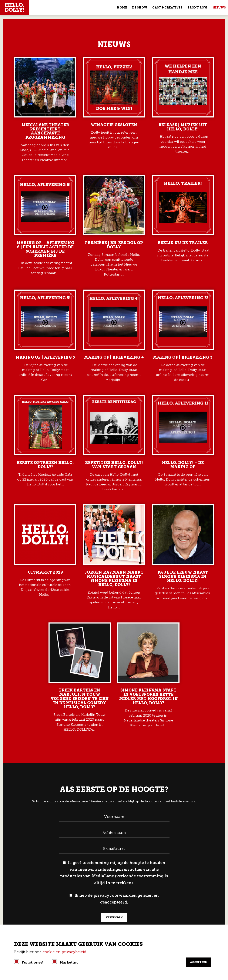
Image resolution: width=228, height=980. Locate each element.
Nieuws (219, 8)
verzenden (114, 917)
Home (122, 8)
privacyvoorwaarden (115, 895)
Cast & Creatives (167, 8)
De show (140, 8)
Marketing (69, 962)
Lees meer (45, 110)
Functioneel (33, 962)
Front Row (197, 8)
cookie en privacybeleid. (66, 952)
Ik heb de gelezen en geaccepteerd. (114, 899)
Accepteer (198, 962)
